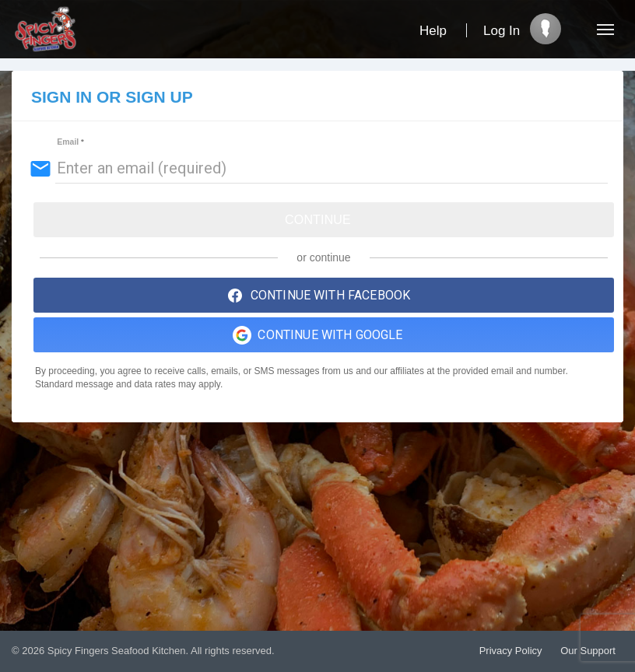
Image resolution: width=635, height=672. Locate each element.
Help (433, 31)
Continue (318, 220)
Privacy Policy (511, 651)
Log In (502, 31)
